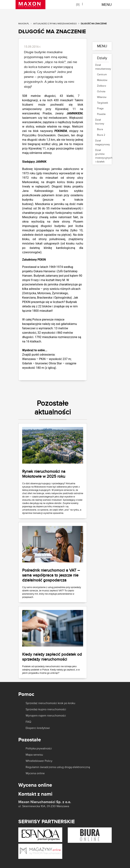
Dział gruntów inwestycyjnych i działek (102, 156)
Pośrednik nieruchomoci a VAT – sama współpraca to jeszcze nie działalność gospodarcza (51, 575)
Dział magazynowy (102, 142)
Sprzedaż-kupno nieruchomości (46, 709)
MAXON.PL (24, 23)
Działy (102, 58)
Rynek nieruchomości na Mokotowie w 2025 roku (44, 474)
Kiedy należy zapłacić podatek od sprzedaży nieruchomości (52, 657)
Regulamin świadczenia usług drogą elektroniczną (58, 767)
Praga (100, 108)
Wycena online (35, 773)
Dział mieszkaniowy (102, 67)
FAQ (28, 722)
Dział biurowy (100, 122)
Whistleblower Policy (39, 761)
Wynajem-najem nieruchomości (46, 716)
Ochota (101, 91)
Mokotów (102, 80)
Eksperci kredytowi (38, 728)
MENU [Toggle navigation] (107, 4)
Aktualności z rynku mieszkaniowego (55, 23)
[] (78, 4)
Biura (100, 129)
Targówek (102, 103)
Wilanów (102, 97)
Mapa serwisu (34, 755)
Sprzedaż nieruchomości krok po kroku (50, 703)
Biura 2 (101, 135)
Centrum (102, 74)
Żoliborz (102, 86)
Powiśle (101, 114)
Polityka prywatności (39, 748)
